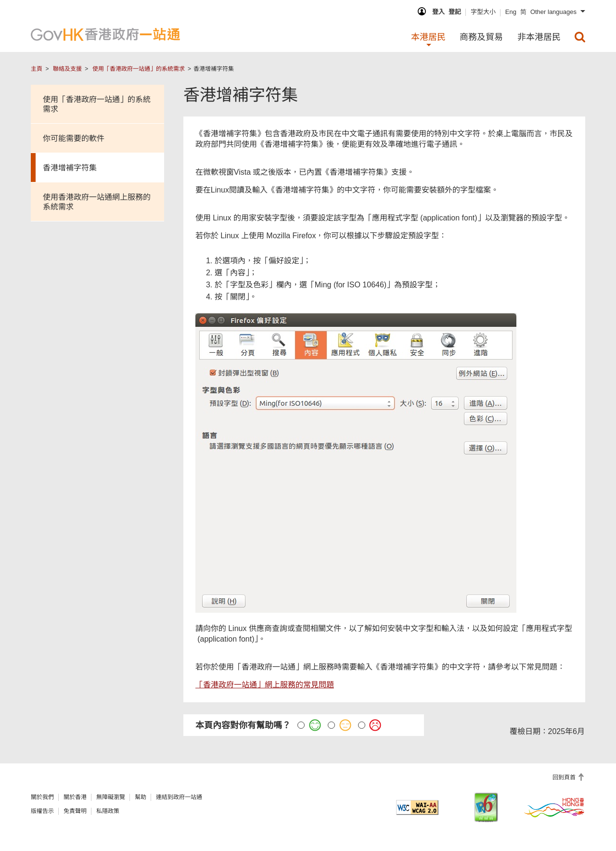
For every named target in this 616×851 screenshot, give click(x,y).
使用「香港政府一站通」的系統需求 (139, 69)
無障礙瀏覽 (111, 797)
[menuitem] (580, 37)
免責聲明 (75, 811)
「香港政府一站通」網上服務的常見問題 (265, 685)
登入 (438, 12)
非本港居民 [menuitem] (539, 37)
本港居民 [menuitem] (428, 37)
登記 (455, 12)
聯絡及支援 (67, 69)
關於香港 (75, 797)
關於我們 (42, 797)
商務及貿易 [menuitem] (481, 37)
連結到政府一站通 (179, 797)
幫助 (141, 797)
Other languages (553, 12)
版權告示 (42, 811)
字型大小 (483, 12)
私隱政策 (108, 811)
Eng (511, 12)
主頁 (37, 69)
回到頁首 (565, 777)
